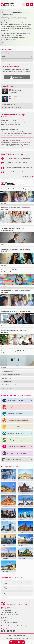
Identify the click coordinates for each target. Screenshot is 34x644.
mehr (4, 42)
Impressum (25, 638)
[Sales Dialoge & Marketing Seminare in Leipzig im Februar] (28, 4)
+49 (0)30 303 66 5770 (10, 623)
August (21, 588)
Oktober (13, 594)
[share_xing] (11, 642)
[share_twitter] (19, 642)
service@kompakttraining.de (21, 626)
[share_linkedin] (23, 642)
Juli (13, 588)
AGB (10, 635)
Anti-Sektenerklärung (19, 635)
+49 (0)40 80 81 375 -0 (11, 613)
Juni (29, 582)
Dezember (29, 594)
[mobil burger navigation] (23, 4)
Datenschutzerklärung (13, 638)
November (21, 594)
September (29, 588)
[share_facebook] (15, 642)
